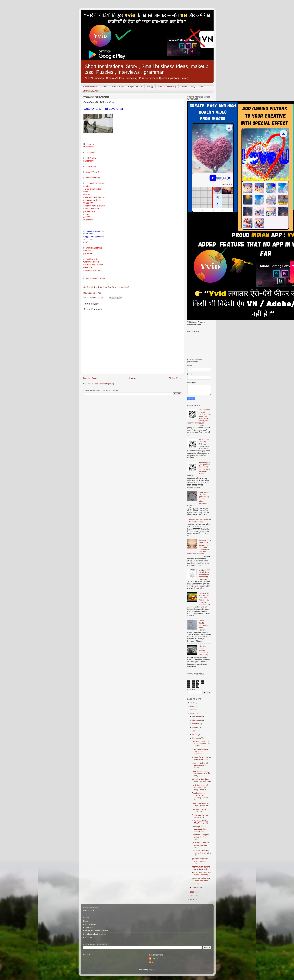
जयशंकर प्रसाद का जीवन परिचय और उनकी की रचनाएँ (200, 521)
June (195, 731)
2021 (192, 710)
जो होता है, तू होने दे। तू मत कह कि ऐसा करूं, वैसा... (201, 868)
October (196, 724)
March (195, 735)
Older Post (175, 378)
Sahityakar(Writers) (91, 91)
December (197, 716)
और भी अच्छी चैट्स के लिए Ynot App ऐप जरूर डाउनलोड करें (106, 287)
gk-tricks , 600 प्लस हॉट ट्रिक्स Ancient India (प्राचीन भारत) (204, 574)
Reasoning (171, 86)
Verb (201, 86)
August (196, 727)
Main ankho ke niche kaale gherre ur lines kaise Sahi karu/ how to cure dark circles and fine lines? (199, 547)
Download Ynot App (92, 293)
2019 (192, 892)
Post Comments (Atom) (104, 384)
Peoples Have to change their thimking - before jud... (200, 796)
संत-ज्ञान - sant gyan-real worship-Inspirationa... (200, 752)
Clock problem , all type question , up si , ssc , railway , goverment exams (199, 499)
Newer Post (90, 378)
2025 (192, 702)
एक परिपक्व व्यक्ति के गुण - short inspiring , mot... (201, 861)
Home (133, 378)
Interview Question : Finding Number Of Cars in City (203, 650)
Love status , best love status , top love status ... (201, 845)
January (196, 887)
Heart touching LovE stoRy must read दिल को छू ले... (201, 773)
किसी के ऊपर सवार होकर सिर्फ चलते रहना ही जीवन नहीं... (201, 853)
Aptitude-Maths (90, 86)
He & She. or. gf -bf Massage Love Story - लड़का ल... (200, 787)
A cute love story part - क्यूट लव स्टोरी (201, 816)
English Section (135, 86)
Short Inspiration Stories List (95, 934)
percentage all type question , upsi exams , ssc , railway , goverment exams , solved (199, 469)
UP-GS (184, 86)
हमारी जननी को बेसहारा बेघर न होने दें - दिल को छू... (201, 874)
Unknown (156, 958)
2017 (192, 896)
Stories (104, 86)
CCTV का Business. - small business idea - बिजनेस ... (201, 743)
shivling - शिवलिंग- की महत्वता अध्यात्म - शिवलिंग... (200, 765)
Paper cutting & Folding (204, 441)
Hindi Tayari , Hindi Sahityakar (96, 931)
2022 (192, 706)
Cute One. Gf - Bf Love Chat (199, 810)
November (197, 720)
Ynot (154, 962)
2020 (192, 713)
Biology (150, 86)
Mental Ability (118, 86)
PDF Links (88, 937)
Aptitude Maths (90, 924)
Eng (193, 86)
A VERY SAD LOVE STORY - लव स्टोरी (200, 822)
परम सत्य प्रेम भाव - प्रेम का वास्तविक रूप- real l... (201, 758)
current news (89, 911)
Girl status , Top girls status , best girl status (200, 837)
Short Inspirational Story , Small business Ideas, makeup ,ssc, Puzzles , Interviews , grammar (147, 69)
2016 (192, 899)
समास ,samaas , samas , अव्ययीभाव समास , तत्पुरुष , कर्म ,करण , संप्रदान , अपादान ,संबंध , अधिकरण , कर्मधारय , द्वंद (199, 416)
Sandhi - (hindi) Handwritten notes (204, 624)
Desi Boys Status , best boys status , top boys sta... (200, 829)
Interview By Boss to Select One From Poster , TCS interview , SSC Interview (204, 599)
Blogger (152, 970)
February (196, 738)
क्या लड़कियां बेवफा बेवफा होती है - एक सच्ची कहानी (201, 780)
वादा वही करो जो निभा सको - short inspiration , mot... (201, 881)
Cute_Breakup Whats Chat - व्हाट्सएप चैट (201, 804)
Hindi (160, 86)
